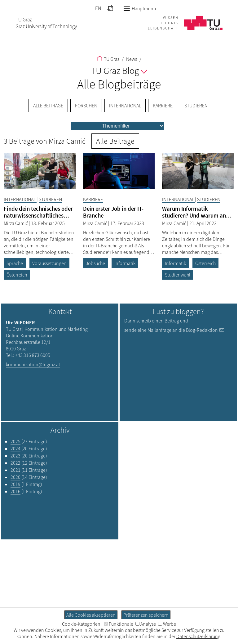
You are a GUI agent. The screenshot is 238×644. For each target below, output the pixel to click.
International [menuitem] (125, 106)
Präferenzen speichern (146, 615)
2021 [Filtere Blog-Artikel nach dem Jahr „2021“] (15, 470)
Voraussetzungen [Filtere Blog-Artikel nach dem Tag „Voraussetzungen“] (49, 263)
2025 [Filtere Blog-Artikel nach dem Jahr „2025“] (15, 441)
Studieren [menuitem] (196, 106)
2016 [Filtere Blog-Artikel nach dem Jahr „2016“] (15, 491)
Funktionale (119, 624)
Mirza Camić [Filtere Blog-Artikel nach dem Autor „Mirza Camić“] (16, 223)
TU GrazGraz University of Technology (46, 23)
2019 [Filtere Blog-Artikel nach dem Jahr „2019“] (15, 484)
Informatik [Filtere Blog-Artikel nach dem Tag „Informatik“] (125, 263)
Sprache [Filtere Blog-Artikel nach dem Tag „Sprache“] (15, 263)
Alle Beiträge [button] (115, 141)
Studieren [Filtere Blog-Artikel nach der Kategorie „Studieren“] (50, 199)
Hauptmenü (140, 8)
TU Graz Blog (119, 70)
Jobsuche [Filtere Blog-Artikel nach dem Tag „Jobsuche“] (95, 263)
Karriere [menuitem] (163, 106)
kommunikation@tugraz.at (33, 364)
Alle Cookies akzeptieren (91, 615)
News (131, 59)
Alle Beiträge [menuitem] (48, 106)
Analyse (146, 624)
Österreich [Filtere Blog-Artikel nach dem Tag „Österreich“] (17, 275)
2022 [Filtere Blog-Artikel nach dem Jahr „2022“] (15, 463)
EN (98, 8)
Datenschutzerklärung (198, 636)
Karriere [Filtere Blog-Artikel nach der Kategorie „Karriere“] (93, 199)
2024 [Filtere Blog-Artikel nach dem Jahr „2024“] (15, 448)
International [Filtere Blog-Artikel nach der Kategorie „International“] (20, 199)
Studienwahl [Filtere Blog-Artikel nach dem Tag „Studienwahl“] (178, 275)
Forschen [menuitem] (86, 106)
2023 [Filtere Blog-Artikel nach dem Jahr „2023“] (15, 456)
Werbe (167, 624)
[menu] (118, 126)
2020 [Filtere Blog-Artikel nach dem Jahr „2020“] (15, 477)
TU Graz (108, 59)
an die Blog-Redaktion (195, 330)
